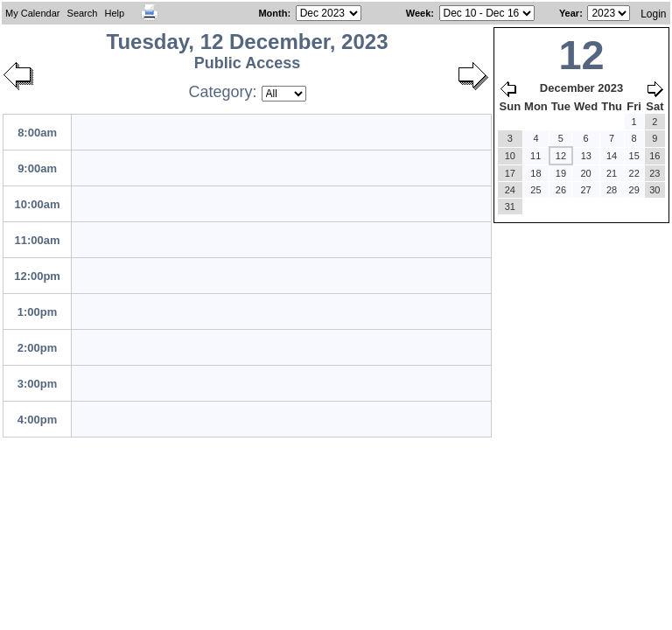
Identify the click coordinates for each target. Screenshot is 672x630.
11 (535, 156)
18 (535, 173)
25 (535, 190)
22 (634, 173)
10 (510, 156)
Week (419, 13)
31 (510, 206)
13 (586, 156)
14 (612, 156)
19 (561, 173)
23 (654, 173)
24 (510, 190)
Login (653, 14)
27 (585, 190)
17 (510, 173)
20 (585, 173)
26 (561, 190)
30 (654, 190)
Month (273, 13)
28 (612, 190)
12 (561, 156)
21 (612, 173)
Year (569, 13)
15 (634, 156)
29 (634, 190)
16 (654, 156)
